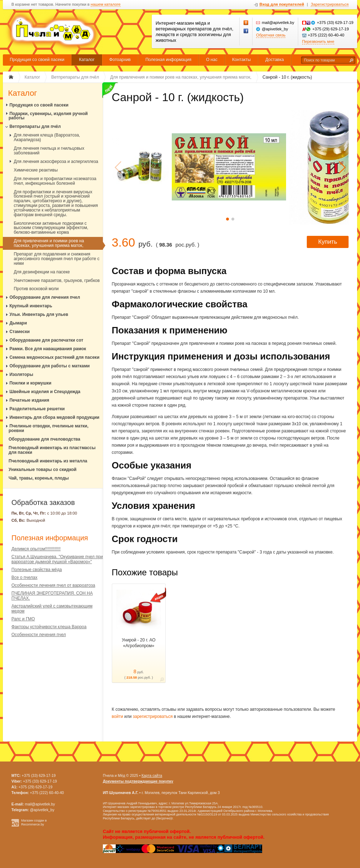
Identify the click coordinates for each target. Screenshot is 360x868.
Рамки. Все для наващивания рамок (48, 349)
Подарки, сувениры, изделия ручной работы (48, 116)
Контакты (241, 60)
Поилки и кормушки (30, 383)
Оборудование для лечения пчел (45, 297)
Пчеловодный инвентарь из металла (48, 461)
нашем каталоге (106, 4)
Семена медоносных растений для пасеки (54, 357)
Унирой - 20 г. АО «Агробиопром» (139, 643)
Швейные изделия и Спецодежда (45, 392)
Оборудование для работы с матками (49, 366)
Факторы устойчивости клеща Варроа (49, 627)
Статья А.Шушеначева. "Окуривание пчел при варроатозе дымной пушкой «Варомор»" (57, 559)
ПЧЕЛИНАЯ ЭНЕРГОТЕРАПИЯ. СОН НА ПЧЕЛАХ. (52, 596)
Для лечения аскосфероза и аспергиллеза (56, 162)
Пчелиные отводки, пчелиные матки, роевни (49, 428)
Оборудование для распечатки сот (46, 340)
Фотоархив (120, 60)
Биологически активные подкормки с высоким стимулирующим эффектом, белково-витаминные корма (51, 228)
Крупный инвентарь (31, 306)
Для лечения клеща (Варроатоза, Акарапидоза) (47, 137)
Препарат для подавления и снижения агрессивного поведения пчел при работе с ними (56, 259)
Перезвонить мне (318, 41)
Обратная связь (271, 35)
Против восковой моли (36, 289)
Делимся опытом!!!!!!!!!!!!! (36, 549)
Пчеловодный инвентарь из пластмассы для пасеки (52, 450)
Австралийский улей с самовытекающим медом (52, 609)
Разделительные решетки (37, 409)
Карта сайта (152, 776)
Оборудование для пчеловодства (44, 439)
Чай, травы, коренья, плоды (39, 478)
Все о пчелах (24, 577)
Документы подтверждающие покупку (138, 781)
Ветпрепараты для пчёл (35, 127)
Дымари (18, 323)
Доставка (275, 60)
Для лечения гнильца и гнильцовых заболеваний (49, 151)
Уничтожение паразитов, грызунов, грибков (57, 281)
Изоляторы (21, 375)
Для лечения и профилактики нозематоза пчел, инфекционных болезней (55, 181)
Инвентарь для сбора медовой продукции (54, 417)
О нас (212, 60)
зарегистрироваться (153, 716)
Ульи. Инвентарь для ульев (39, 314)
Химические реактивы (36, 170)
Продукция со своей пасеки (37, 60)
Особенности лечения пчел (39, 635)
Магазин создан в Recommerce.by (34, 822)
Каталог (87, 60)
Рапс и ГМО (23, 619)
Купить (328, 242)
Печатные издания (29, 400)
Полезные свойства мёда (37, 570)
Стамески (19, 332)
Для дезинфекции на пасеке (42, 272)
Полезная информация (168, 60)
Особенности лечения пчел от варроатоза (53, 585)
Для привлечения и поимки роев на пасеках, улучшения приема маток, (49, 243)
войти (117, 716)
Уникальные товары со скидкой (42, 470)
